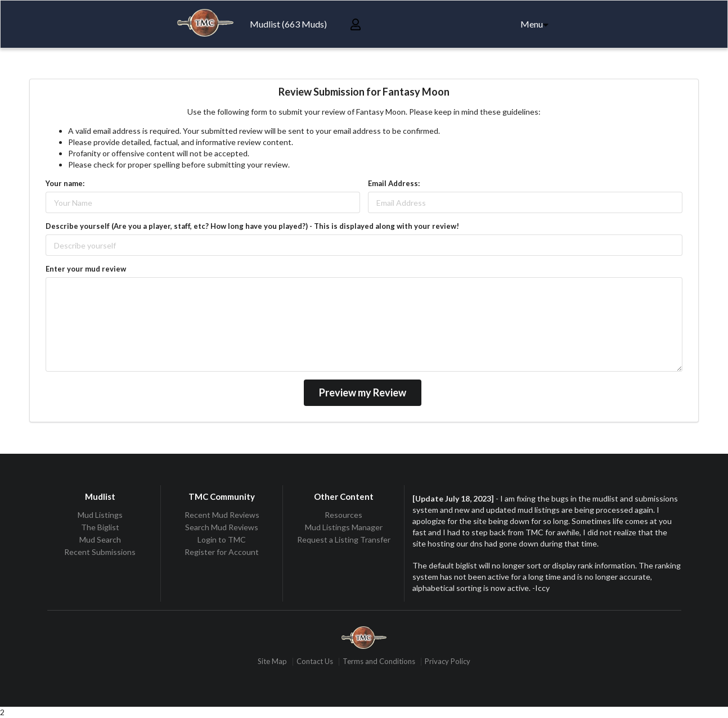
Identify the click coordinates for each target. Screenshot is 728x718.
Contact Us (315, 661)
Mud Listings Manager (344, 527)
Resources (343, 515)
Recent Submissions (100, 552)
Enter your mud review (86, 269)
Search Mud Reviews (222, 527)
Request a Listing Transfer (344, 539)
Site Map (272, 661)
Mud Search (100, 539)
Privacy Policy (448, 661)
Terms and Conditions (379, 661)
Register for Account (222, 552)
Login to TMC (222, 539)
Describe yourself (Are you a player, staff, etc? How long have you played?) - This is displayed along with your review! (252, 226)
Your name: (65, 183)
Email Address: (394, 183)
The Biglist (100, 527)
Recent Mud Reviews (222, 515)
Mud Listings (100, 515)
